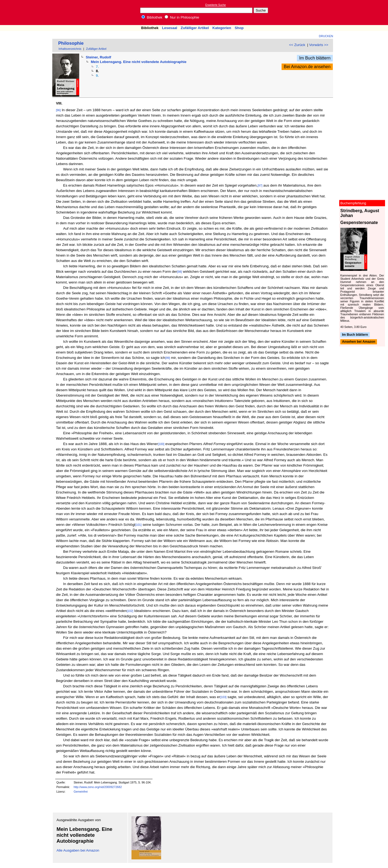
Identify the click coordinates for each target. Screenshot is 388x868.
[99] (168, 358)
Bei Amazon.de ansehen (307, 67)
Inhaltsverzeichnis (70, 49)
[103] (223, 697)
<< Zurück (297, 45)
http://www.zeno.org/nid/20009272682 (98, 787)
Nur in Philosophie (182, 17)
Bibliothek (152, 17)
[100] (161, 444)
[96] (58, 110)
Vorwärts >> (319, 45)
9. (97, 76)
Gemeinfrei (81, 792)
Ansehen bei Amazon (358, 342)
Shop (239, 28)
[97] (260, 185)
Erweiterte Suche (216, 5)
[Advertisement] (363, 12)
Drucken (326, 36)
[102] (130, 611)
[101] (138, 525)
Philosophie (71, 43)
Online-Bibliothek (26, 13)
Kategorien (222, 28)
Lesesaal (169, 28)
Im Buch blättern (315, 58)
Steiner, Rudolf (98, 57)
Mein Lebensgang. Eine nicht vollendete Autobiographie (139, 62)
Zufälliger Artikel (195, 28)
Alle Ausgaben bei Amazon (78, 850)
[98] (179, 272)
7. (97, 67)
